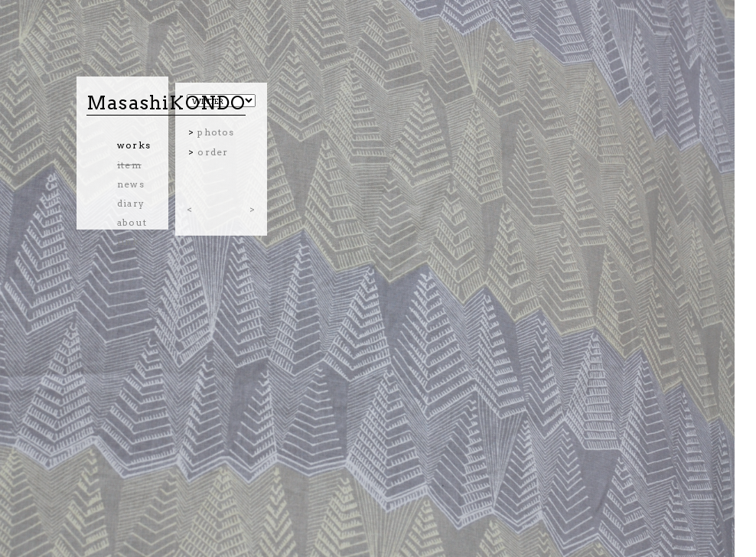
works (134, 145)
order (213, 152)
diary (131, 203)
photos (216, 132)
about (132, 222)
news (131, 184)
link (128, 241)
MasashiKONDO (166, 103)
